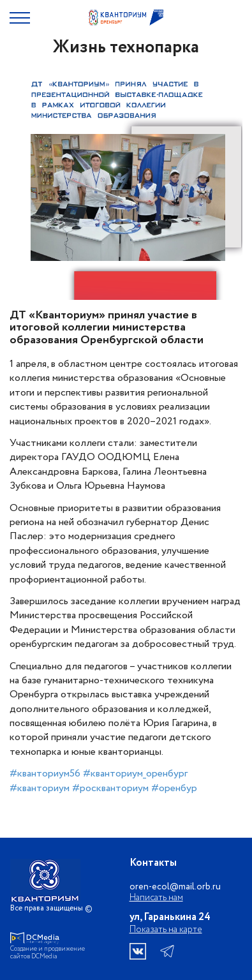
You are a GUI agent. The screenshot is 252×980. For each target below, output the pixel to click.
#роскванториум (110, 788)
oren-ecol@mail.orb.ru (175, 887)
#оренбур (174, 788)
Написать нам (156, 898)
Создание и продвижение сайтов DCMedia (48, 953)
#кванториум (40, 788)
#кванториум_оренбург (135, 774)
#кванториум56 (45, 774)
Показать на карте (166, 930)
